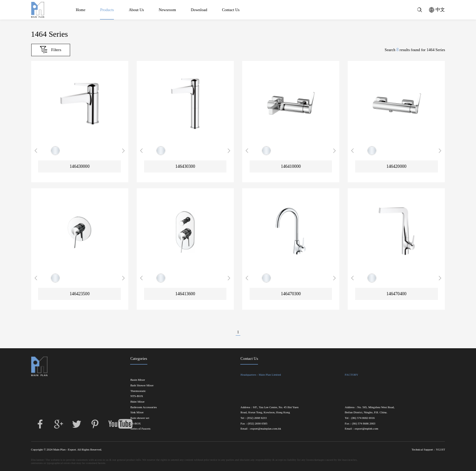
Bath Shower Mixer (142, 385)
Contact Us (231, 10)
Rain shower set (140, 418)
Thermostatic (138, 391)
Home (81, 10)
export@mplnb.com (367, 429)
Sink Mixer (137, 412)
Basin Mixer (138, 380)
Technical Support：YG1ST (428, 449)
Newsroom (167, 10)
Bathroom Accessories (143, 407)
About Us (136, 10)
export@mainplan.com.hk (266, 429)
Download (199, 10)
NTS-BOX (137, 396)
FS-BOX (136, 424)
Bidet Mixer (137, 402)
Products (107, 10)
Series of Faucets (140, 429)
